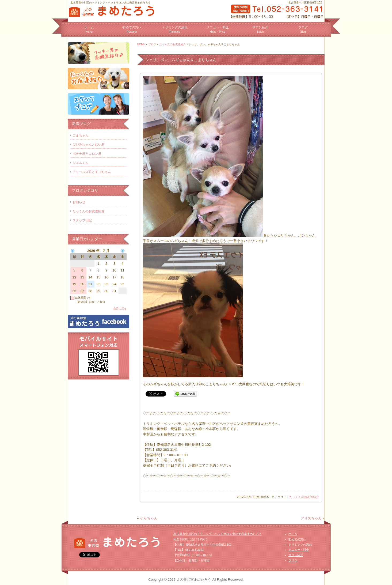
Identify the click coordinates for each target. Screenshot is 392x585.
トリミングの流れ (175, 29)
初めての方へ (132, 29)
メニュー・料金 (218, 29)
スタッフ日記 (82, 220)
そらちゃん (149, 518)
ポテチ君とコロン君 (87, 154)
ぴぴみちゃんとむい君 (89, 145)
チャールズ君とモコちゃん (92, 172)
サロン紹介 (260, 29)
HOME (141, 44)
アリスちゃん (311, 518)
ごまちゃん (81, 135)
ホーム (89, 29)
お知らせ (79, 202)
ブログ (303, 29)
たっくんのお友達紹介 (173, 44)
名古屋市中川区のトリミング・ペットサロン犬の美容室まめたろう (218, 534)
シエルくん (81, 163)
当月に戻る (120, 309)
